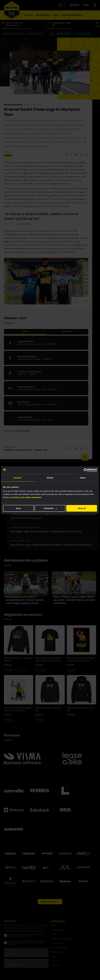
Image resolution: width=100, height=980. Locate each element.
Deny (18, 508)
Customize (50, 508)
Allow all (82, 508)
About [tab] (83, 478)
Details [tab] (50, 478)
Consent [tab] (17, 478)
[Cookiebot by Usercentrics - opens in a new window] (86, 470)
